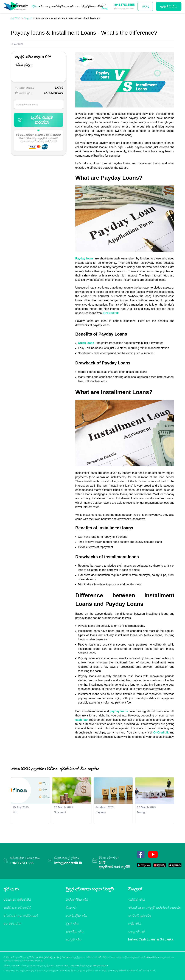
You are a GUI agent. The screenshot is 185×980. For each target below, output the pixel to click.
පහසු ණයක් (136, 931)
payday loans (119, 711)
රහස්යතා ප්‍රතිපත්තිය (17, 899)
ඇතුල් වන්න (169, 6)
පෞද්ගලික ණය (77, 915)
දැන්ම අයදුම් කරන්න (35, 120)
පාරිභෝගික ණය (77, 899)
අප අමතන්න (12, 923)
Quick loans (86, 343)
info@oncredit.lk (68, 863)
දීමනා (36, 6)
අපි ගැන (64, 6)
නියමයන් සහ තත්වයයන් (21, 915)
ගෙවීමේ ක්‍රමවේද (140, 915)
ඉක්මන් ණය (137, 899)
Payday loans (85, 258)
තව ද (145, 6)
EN (105, 5)
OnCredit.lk (111, 313)
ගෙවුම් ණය (74, 939)
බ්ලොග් (71, 907)
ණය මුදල (24, 64)
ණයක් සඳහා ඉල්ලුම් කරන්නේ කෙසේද (154, 907)
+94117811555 (124, 5)
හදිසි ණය (135, 923)
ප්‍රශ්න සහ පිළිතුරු (79, 6)
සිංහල (105, 8)
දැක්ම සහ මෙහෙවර (17, 907)
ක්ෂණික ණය (75, 931)
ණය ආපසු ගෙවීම (49, 6)
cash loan (82, 720)
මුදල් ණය (72, 923)
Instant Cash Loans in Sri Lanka (151, 939)
